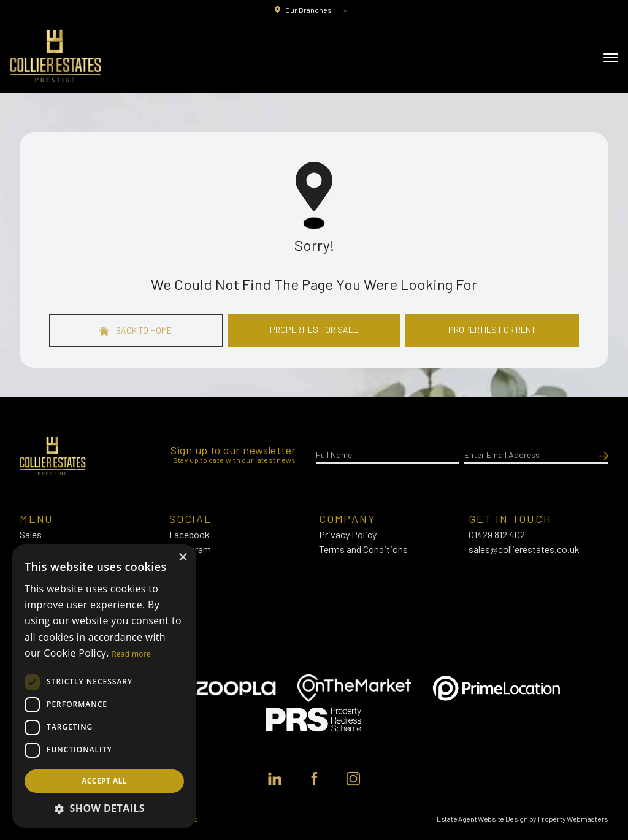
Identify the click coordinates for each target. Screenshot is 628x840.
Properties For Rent (492, 330)
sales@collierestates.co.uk (524, 549)
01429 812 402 (497, 534)
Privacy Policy (348, 534)
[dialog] (104, 686)
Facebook (190, 534)
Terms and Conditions (363, 549)
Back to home (136, 330)
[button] (104, 808)
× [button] (182, 558)
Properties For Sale (314, 330)
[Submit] (601, 455)
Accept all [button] (104, 781)
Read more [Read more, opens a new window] (131, 654)
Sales (31, 534)
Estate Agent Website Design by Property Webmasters (523, 819)
